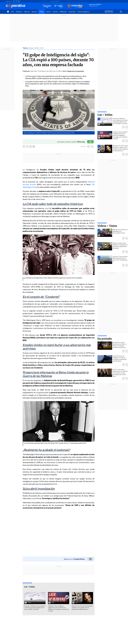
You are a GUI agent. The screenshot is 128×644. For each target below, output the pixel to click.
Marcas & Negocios (83, 12)
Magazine (19, 12)
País (12, 12)
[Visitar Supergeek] (112, 13)
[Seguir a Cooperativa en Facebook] (14, 1)
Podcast (55, 12)
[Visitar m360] (109, 13)
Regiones (35, 12)
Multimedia (63, 12)
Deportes (27, 12)
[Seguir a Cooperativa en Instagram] (19, 1)
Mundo (42, 12)
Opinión (48, 12)
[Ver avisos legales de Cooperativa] (106, 13)
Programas (72, 12)
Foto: (26, 92)
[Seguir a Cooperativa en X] (16, 1)
